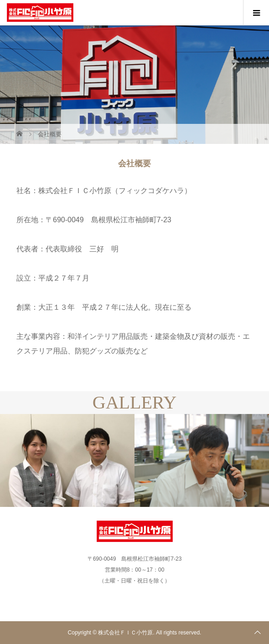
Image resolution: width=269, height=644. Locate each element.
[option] (67, 460)
